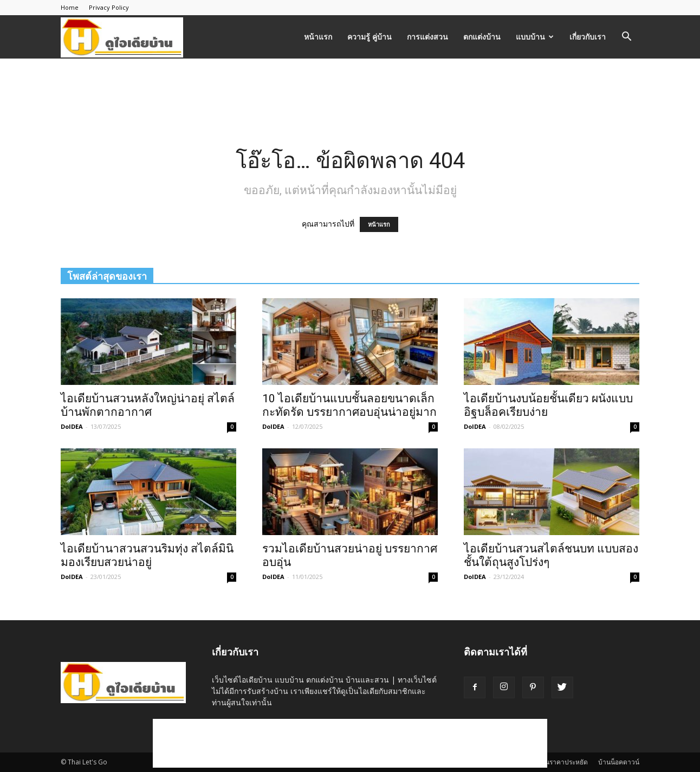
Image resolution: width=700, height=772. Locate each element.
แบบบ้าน (535, 37)
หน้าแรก (318, 37)
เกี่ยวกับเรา (588, 37)
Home (70, 7)
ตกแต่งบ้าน (482, 37)
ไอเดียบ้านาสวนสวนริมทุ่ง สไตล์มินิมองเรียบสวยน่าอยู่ (147, 555)
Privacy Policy (109, 7)
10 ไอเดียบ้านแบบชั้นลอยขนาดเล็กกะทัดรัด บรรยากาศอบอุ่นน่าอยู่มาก (349, 405)
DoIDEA (72, 426)
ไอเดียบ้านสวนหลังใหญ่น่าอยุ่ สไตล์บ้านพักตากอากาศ (148, 405)
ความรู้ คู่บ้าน (370, 37)
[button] (626, 38)
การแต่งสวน (427, 37)
